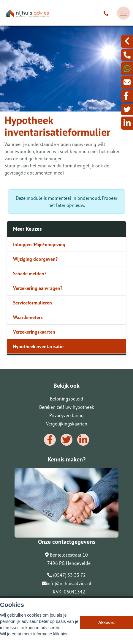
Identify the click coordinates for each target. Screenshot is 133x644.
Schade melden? (30, 274)
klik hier (60, 634)
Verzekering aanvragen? (38, 288)
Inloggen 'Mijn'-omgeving (39, 244)
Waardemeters (28, 317)
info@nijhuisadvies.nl (67, 583)
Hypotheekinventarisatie (38, 346)
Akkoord (106, 622)
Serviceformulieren (33, 303)
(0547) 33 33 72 (66, 575)
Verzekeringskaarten (34, 332)
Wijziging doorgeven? (35, 259)
